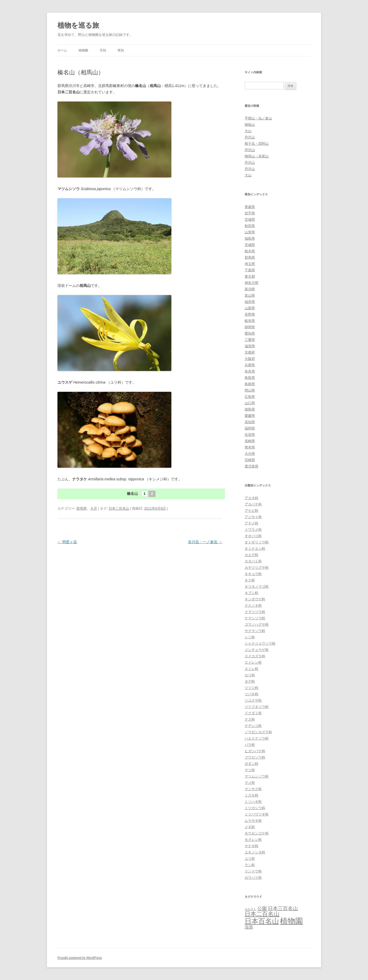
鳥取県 (250, 378)
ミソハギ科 (253, 802)
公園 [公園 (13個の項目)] (262, 909)
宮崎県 (250, 460)
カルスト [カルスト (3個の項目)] (250, 909)
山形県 (250, 232)
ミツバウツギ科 (257, 814)
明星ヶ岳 (67, 542)
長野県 (250, 314)
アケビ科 (251, 511)
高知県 (250, 422)
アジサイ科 (253, 517)
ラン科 (250, 865)
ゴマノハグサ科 (257, 624)
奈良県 (250, 371)
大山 (248, 131)
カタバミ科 (253, 561)
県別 (121, 50)
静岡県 (250, 327)
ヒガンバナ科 (255, 751)
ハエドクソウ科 (257, 738)
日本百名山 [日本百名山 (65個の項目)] (262, 921)
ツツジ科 (251, 688)
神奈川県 (251, 283)
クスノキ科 (253, 605)
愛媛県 (250, 416)
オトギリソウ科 (257, 542)
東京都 (250, 276)
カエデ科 (251, 555)
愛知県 (250, 333)
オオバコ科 (253, 536)
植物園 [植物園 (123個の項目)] (291, 921)
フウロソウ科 (255, 757)
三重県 (250, 340)
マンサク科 (253, 789)
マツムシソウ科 (257, 776)
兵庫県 (250, 365)
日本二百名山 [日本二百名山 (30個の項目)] (262, 914)
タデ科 (250, 681)
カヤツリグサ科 (257, 568)
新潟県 (250, 289)
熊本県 (250, 447)
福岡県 (250, 428)
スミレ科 (251, 669)
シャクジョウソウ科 (260, 643)
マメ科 (250, 783)
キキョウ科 (253, 574)
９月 (94, 508)
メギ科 (250, 827)
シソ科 (250, 637)
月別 (103, 50)
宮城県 (250, 219)
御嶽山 (250, 125)
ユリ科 (250, 859)
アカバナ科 (253, 504)
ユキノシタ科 (255, 852)
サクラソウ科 (255, 631)
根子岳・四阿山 (257, 144)
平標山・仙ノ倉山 (258, 118)
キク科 (250, 580)
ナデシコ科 (253, 726)
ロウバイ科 (253, 878)
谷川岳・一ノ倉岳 (205, 542)
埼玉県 (250, 264)
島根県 (250, 384)
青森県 (250, 207)
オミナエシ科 (255, 549)
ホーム (62, 50)
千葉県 (250, 270)
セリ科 (250, 675)
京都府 (250, 352)
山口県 (250, 403)
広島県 (250, 397)
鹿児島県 (251, 466)
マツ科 (250, 770)
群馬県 (82, 508)
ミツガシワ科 (255, 808)
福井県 (250, 302)
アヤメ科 (251, 523)
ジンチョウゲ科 (257, 650)
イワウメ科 (253, 530)
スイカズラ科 (255, 656)
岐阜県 (250, 321)
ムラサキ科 (253, 821)
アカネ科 (251, 498)
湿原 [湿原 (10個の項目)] (249, 927)
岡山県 (250, 390)
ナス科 (250, 719)
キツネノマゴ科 (257, 586)
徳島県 (250, 409)
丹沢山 (250, 137)
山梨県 (250, 308)
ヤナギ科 (251, 846)
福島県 (250, 238)
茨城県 (250, 245)
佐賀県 (250, 435)
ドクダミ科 (253, 713)
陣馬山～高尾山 (257, 156)
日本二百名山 (119, 508)
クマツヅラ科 (255, 612)
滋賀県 (250, 346)
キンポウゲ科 (255, 599)
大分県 (250, 454)
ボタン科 (251, 764)
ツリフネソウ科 (257, 707)
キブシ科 (251, 593)
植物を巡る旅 (78, 25)
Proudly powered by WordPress (80, 958)
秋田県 (250, 226)
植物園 (83, 50)
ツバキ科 (251, 694)
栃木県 (250, 251)
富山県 (250, 295)
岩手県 (250, 213)
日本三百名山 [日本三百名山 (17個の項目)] (283, 908)
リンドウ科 (253, 871)
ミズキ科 (251, 795)
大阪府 (250, 359)
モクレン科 (253, 840)
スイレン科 (253, 662)
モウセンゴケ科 (257, 833)
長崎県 (250, 441)
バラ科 (250, 745)
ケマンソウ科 (255, 618)
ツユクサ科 (253, 700)
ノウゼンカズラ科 (258, 732)
